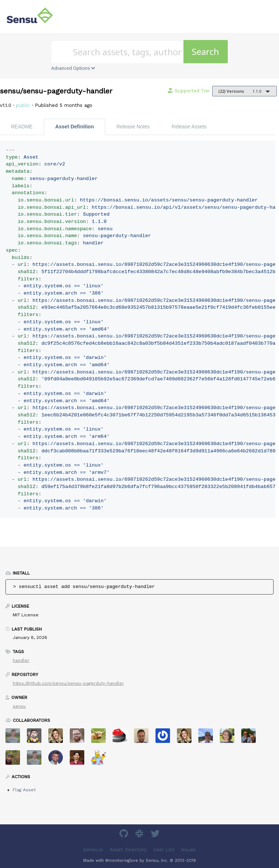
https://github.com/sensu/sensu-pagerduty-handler (68, 683)
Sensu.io (93, 850)
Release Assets (189, 127)
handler (21, 660)
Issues (188, 850)
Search (205, 51)
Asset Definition (75, 127)
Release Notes (133, 127)
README (22, 127)
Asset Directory (128, 850)
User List (164, 850)
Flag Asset (24, 790)
